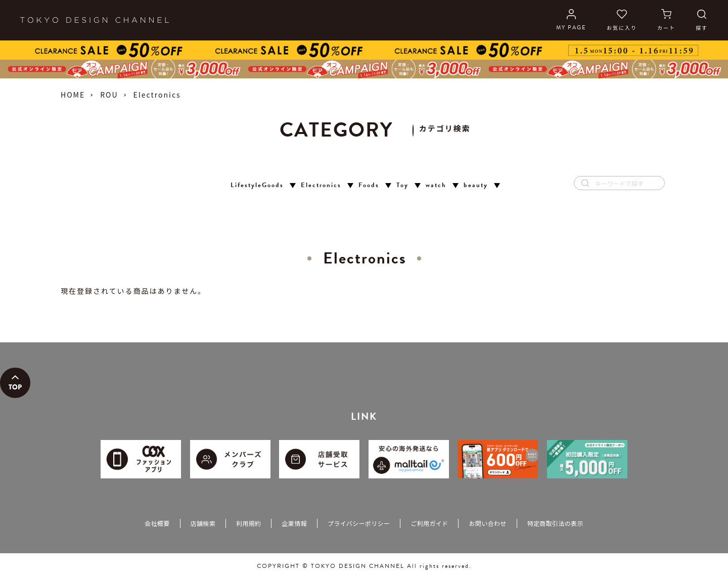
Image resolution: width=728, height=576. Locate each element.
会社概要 (157, 523)
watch (436, 185)
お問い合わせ (487, 523)
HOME (73, 95)
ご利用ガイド (429, 523)
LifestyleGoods (257, 185)
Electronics (321, 185)
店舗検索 (203, 523)
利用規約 (248, 523)
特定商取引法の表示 (555, 523)
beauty (476, 185)
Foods (369, 185)
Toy (402, 185)
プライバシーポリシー (359, 523)
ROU (109, 95)
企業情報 (294, 523)
